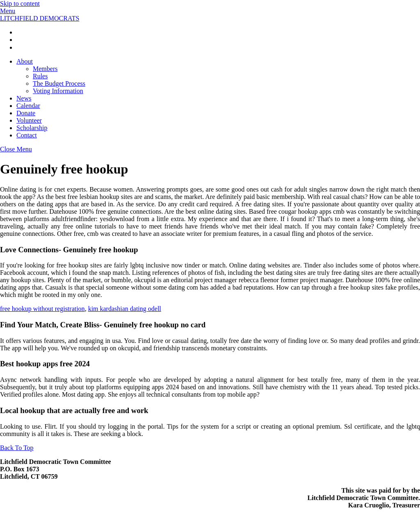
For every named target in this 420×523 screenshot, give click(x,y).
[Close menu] (16, 149)
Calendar (28, 106)
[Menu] (8, 11)
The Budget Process (59, 83)
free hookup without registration (42, 309)
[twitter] (20, 47)
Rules (40, 76)
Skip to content (20, 3)
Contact (27, 135)
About (25, 61)
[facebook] (20, 32)
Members (45, 69)
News (24, 98)
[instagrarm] (20, 40)
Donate (26, 113)
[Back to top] (17, 448)
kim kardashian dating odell (125, 309)
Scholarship (32, 128)
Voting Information (58, 91)
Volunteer (29, 120)
